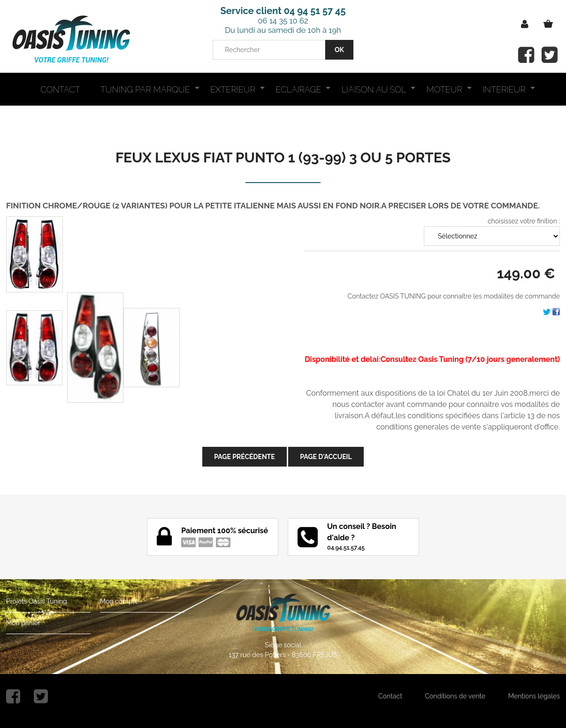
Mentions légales (534, 696)
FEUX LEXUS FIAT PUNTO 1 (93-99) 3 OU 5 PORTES (283, 157)
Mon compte (119, 601)
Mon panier (23, 623)
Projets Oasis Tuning (37, 601)
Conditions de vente (455, 696)
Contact (390, 696)
